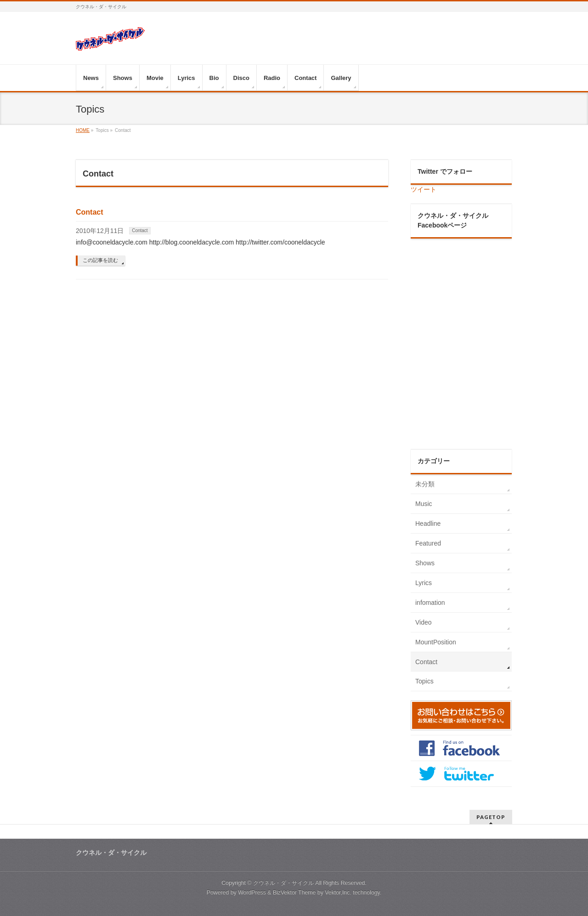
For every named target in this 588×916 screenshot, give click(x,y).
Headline (428, 523)
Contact (90, 212)
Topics (424, 681)
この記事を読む (100, 260)
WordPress (252, 893)
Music (424, 504)
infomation (430, 603)
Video (424, 622)
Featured (428, 543)
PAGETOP (491, 817)
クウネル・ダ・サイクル (283, 883)
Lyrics (424, 583)
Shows (425, 563)
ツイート (424, 189)
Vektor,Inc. (338, 893)
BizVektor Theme (294, 893)
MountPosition (436, 642)
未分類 (425, 484)
